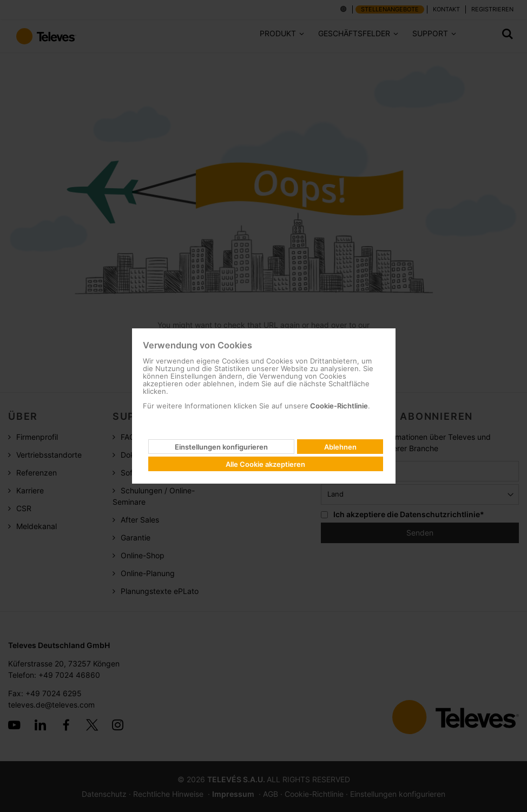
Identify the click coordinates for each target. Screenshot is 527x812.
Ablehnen (340, 447)
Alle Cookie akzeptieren (265, 464)
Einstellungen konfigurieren (221, 447)
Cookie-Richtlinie (338, 406)
